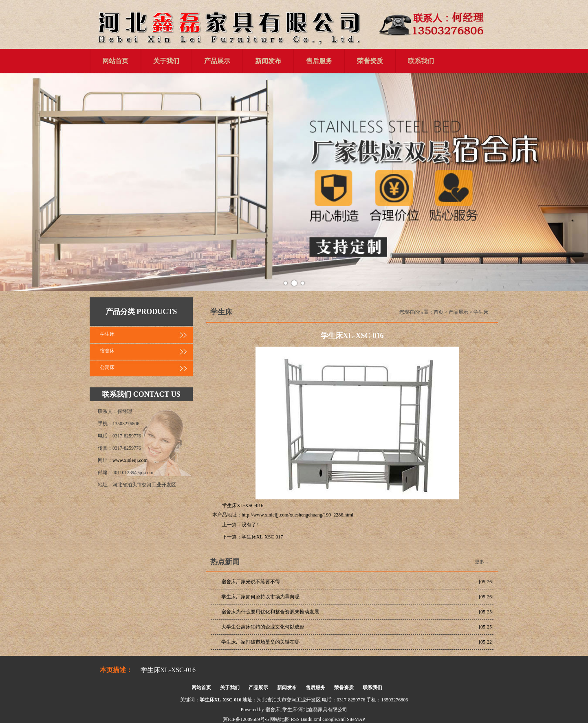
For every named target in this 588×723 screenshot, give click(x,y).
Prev (11, 182)
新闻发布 (268, 61)
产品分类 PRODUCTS (141, 312)
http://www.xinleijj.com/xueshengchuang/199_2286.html (297, 515)
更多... (481, 562)
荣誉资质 (370, 61)
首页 (438, 312)
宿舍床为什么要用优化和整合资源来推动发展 (270, 612)
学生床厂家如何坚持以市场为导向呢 (260, 597)
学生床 (107, 334)
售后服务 (319, 61)
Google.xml (334, 719)
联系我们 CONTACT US (141, 394)
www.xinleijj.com (130, 460)
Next (577, 182)
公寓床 (107, 367)
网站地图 (280, 719)
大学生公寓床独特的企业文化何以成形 (263, 627)
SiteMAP (356, 719)
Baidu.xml (311, 719)
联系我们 (421, 61)
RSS (295, 719)
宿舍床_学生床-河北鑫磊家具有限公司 (306, 710)
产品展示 (217, 61)
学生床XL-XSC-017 (262, 537)
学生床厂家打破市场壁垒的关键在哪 (260, 642)
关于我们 (166, 61)
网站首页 (115, 61)
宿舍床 (107, 351)
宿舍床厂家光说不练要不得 (251, 582)
